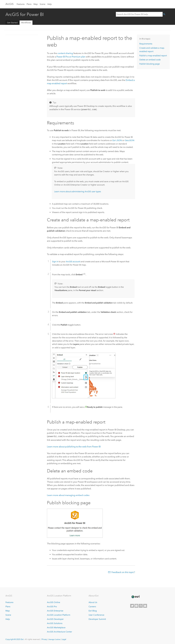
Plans (29, 4)
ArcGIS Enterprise (55, 610)
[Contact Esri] (145, 605)
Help (50, 4)
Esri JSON (117, 140)
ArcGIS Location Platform (59, 614)
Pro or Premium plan (71, 57)
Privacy (44, 639)
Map (36, 4)
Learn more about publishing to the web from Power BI (74, 446)
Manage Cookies (54, 639)
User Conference (96, 614)
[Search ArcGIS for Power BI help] (139, 14)
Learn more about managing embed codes (68, 495)
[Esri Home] (135, 596)
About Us (93, 602)
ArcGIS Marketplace (56, 627)
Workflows (26, 23)
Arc (9, 4)
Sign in (55, 261)
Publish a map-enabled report (153, 56)
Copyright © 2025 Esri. (15, 639)
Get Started (12, 23)
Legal (64, 639)
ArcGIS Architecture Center (59, 631)
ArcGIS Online (54, 602)
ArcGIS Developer (55, 619)
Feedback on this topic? (123, 572)
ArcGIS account (73, 261)
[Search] (166, 14)
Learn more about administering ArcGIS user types (78, 191)
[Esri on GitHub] (141, 605)
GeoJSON (130, 140)
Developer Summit (97, 619)
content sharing (65, 53)
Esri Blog (93, 610)
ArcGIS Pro (52, 606)
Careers (92, 606)
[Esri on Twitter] (132, 605)
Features (21, 4)
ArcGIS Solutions (55, 623)
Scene (43, 4)
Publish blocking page (150, 64)
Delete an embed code (150, 60)
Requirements (146, 44)
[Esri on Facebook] (136, 605)
